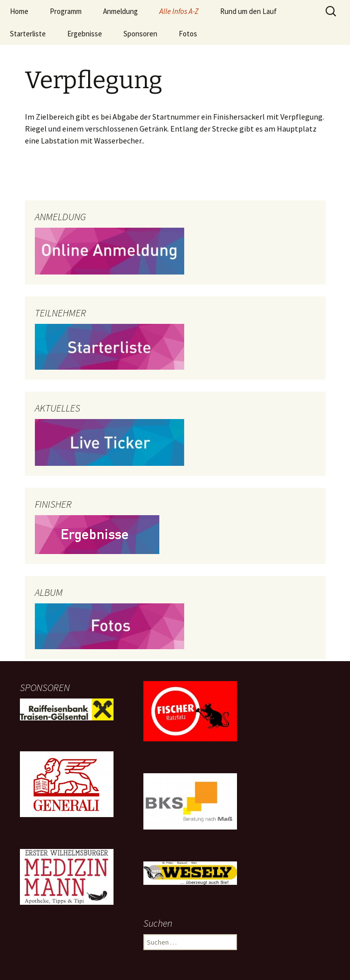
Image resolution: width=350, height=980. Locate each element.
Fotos (188, 34)
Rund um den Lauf (248, 11)
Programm (66, 11)
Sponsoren (140, 34)
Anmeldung (120, 11)
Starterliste (28, 34)
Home (19, 11)
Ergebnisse (85, 34)
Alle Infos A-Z (179, 11)
